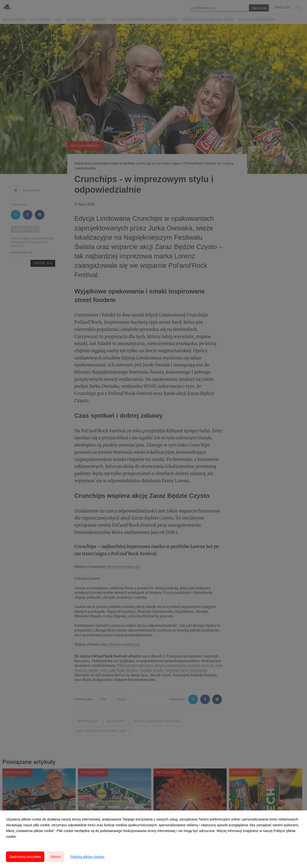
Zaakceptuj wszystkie (25, 857)
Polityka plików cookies (87, 857)
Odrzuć (56, 857)
